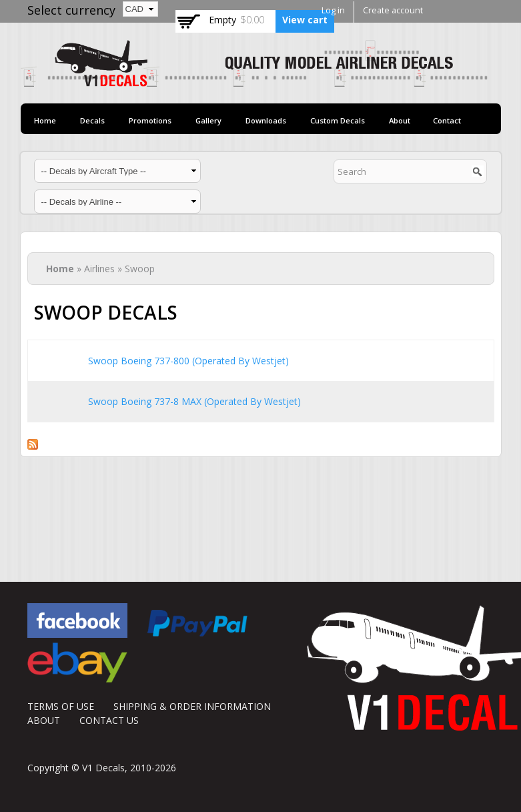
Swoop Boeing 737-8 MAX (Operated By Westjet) (194, 401)
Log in (333, 10)
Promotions (150, 120)
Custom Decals (338, 120)
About (400, 120)
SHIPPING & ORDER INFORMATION (192, 706)
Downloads (266, 120)
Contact (447, 120)
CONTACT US (109, 720)
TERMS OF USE (61, 706)
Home (45, 120)
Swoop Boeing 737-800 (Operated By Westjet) (188, 361)
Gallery (208, 120)
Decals (92, 120)
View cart (305, 20)
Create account (393, 10)
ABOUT (44, 720)
